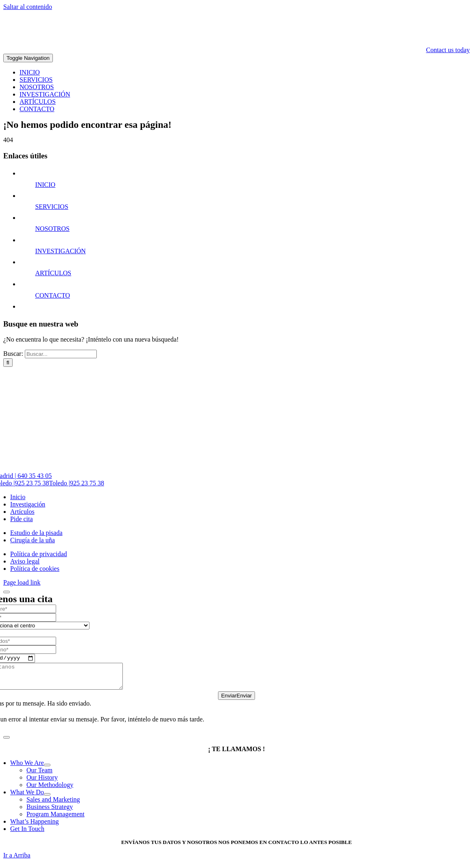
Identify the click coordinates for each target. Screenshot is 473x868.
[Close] (7, 592)
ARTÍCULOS (53, 273)
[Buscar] (8, 363)
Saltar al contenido (28, 7)
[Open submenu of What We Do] (47, 800)
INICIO (45, 185)
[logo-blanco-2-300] (409, 43)
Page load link (22, 582)
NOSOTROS (52, 229)
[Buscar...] (61, 354)
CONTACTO (52, 295)
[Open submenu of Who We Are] (47, 771)
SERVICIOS (51, 207)
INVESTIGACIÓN (60, 251)
